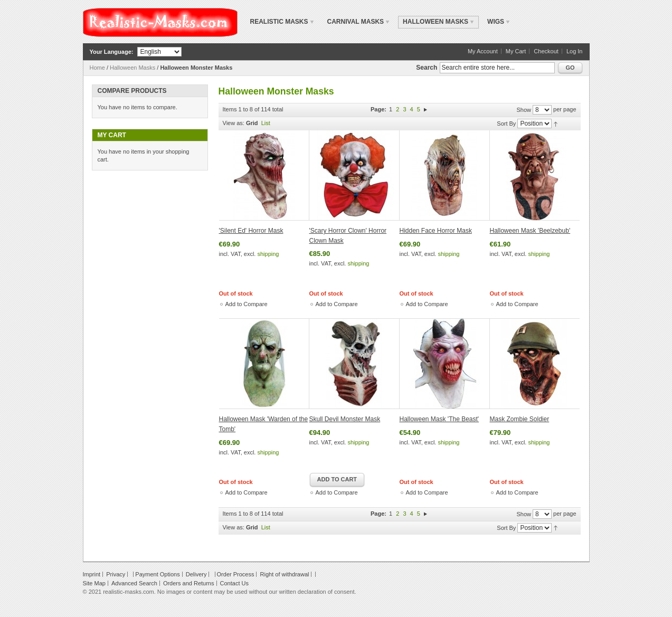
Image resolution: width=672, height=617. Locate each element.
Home (97, 68)
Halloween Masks (132, 68)
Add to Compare (247, 304)
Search (427, 68)
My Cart (516, 51)
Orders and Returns (189, 583)
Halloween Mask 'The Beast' (439, 419)
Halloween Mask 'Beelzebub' (530, 231)
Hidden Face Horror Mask (436, 231)
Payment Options (157, 574)
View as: (234, 123)
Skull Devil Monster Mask (345, 419)
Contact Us (234, 583)
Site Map (94, 583)
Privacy (116, 574)
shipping (268, 254)
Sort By (506, 124)
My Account (483, 51)
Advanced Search (134, 583)
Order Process (236, 574)
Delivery (196, 574)
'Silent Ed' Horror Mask (251, 231)
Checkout (546, 51)
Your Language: (112, 52)
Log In (575, 51)
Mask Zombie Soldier (520, 419)
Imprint (92, 574)
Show (524, 110)
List (266, 123)
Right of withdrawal (285, 574)
